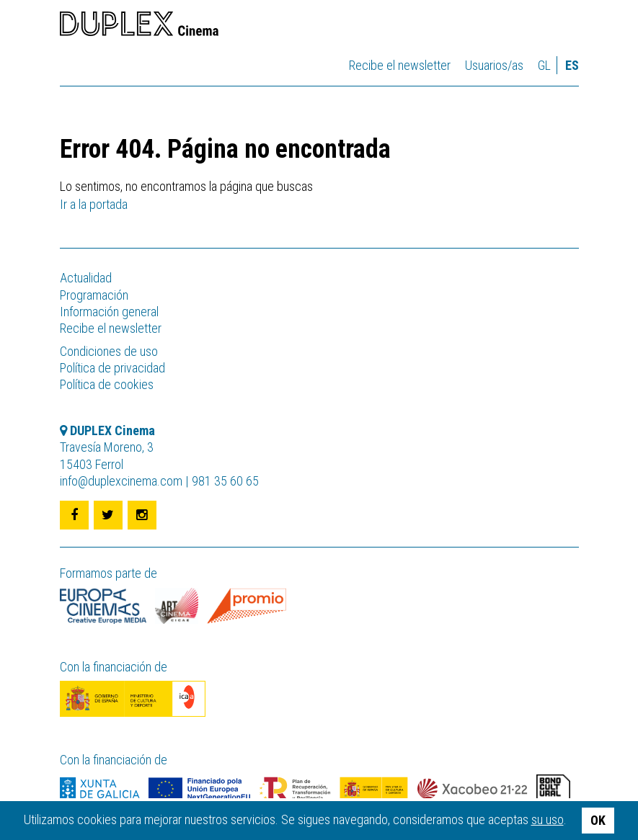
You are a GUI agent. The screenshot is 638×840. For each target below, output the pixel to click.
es (572, 65)
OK (598, 820)
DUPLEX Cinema (139, 26)
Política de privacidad (112, 368)
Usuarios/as (494, 65)
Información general (109, 312)
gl (544, 65)
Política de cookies (107, 384)
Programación (94, 295)
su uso (548, 819)
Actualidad (86, 278)
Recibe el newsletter (400, 65)
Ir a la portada (94, 204)
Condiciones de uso (109, 351)
